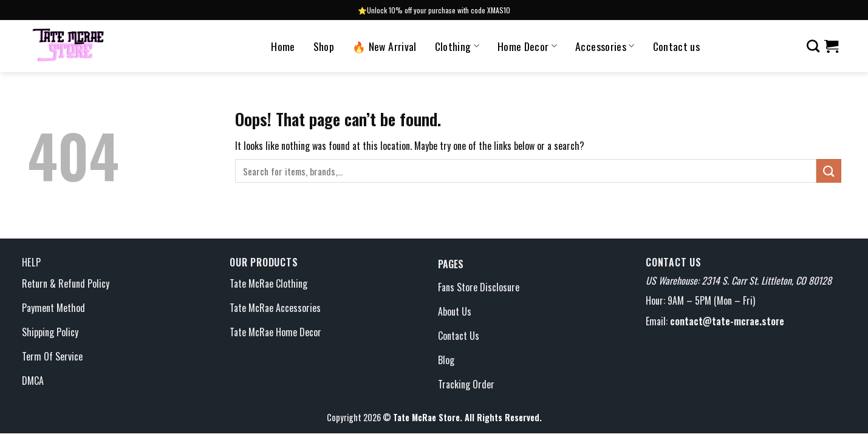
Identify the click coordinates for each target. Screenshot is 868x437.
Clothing (457, 46)
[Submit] (829, 171)
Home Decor (527, 46)
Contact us (677, 46)
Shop (324, 46)
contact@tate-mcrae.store (727, 321)
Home (283, 46)
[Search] (813, 46)
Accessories (605, 46)
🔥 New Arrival (384, 46)
